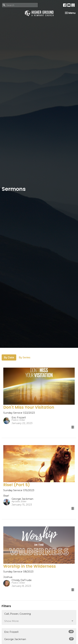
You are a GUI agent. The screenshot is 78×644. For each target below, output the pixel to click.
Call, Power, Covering (18, 614)
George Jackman (39, 639)
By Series (24, 357)
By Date (9, 357)
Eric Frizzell (39, 632)
